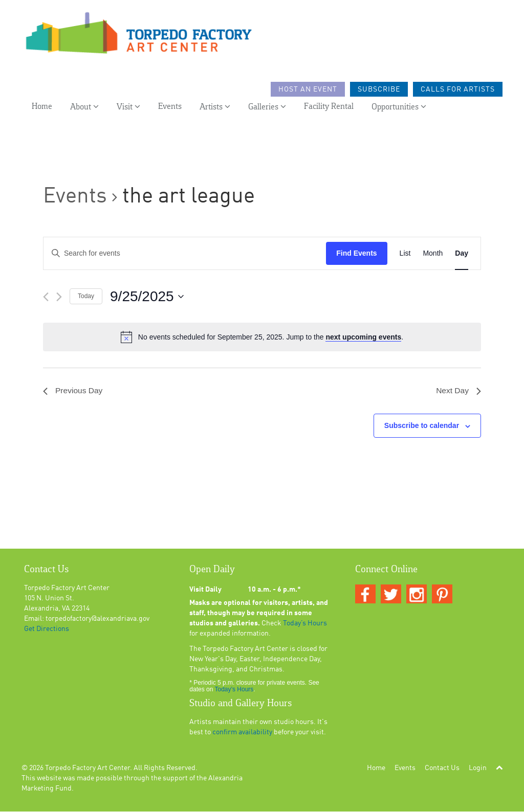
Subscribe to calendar (422, 426)
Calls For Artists (458, 91)
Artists (215, 108)
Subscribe (379, 91)
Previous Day (73, 391)
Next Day (458, 391)
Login (478, 769)
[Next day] (59, 297)
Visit (128, 108)
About (84, 108)
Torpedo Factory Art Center (88, 769)
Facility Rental (329, 108)
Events (170, 108)
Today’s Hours (305, 624)
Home (42, 108)
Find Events (356, 253)
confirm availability (242, 733)
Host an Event (308, 91)
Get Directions (47, 629)
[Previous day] (46, 297)
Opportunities (399, 108)
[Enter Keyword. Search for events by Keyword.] (185, 253)
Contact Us (442, 769)
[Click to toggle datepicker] (147, 297)
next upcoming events (363, 337)
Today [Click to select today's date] (86, 296)
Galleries (267, 108)
